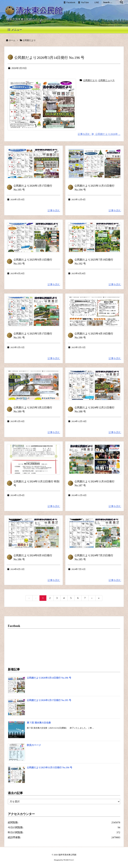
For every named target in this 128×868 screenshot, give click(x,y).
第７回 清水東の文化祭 (39, 723)
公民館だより (90, 80)
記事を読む (54, 211)
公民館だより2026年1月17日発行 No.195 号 (49, 700)
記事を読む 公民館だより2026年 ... (99, 134)
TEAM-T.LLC (69, 860)
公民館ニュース (106, 80)
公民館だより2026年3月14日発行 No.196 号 (49, 58)
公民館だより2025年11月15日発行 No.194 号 (49, 768)
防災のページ (34, 745)
